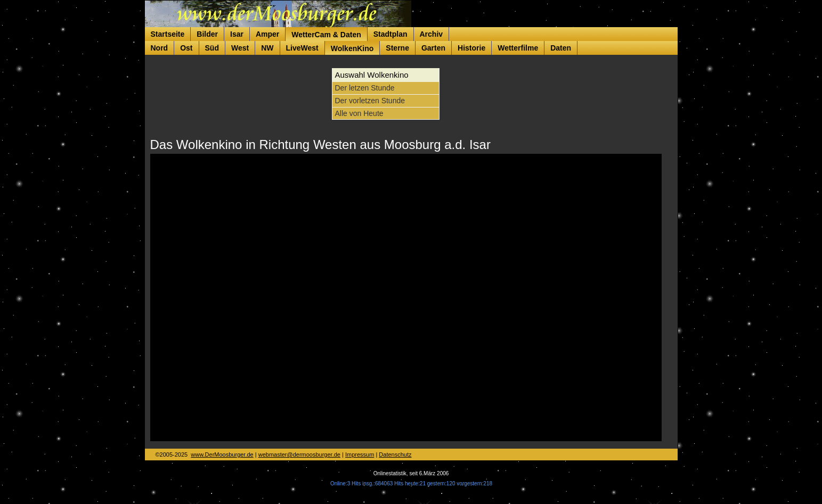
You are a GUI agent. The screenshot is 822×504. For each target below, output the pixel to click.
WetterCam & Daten (326, 35)
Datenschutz (395, 455)
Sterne (397, 48)
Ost (186, 48)
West (240, 48)
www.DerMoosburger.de (222, 455)
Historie (471, 48)
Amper (267, 34)
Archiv (432, 34)
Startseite (168, 34)
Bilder (207, 34)
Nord (160, 48)
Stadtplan (390, 34)
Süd (212, 48)
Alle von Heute (359, 113)
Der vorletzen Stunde (370, 101)
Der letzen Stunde (365, 88)
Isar (237, 34)
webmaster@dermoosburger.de (299, 455)
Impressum (360, 455)
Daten (561, 48)
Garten (433, 48)
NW (267, 48)
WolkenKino (352, 48)
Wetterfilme (518, 48)
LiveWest (302, 48)
